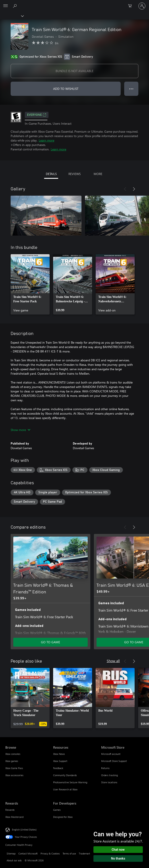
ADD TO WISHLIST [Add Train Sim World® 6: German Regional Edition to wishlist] (66, 89)
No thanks (118, 858)
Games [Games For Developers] (57, 810)
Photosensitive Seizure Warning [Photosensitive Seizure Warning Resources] (70, 782)
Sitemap (11, 853)
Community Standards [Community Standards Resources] (65, 775)
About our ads (14, 860)
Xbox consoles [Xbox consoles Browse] (13, 754)
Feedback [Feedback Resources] (58, 768)
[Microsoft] (74, 3)
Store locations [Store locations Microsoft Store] (109, 782)
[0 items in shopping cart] (131, 6)
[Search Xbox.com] (15, 6)
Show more (20, 430)
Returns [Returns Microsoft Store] (105, 768)
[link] (30, 284)
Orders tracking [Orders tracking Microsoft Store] (109, 775)
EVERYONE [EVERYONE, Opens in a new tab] (37, 115)
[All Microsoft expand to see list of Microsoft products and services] (6, 6)
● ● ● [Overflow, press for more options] (131, 89)
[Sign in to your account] (142, 6)
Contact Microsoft (28, 853)
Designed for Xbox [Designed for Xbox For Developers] (63, 817)
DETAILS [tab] (51, 174)
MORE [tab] (98, 174)
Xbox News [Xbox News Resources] (59, 754)
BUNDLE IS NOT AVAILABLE (74, 71)
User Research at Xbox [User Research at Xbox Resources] (65, 789)
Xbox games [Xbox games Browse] (12, 761)
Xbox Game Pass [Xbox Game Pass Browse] (14, 768)
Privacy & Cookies (50, 853)
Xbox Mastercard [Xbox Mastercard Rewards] (14, 817)
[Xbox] (12, 16)
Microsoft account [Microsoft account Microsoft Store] (111, 754)
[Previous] (125, 189)
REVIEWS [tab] (74, 174)
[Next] (134, 189)
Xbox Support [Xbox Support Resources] (60, 761)
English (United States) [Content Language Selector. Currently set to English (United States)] (24, 829)
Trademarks (85, 853)
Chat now (118, 850)
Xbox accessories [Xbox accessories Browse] (14, 775)
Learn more (46, 140)
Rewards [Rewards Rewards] (10, 810)
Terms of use (69, 853)
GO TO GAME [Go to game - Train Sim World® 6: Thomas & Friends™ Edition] (50, 642)
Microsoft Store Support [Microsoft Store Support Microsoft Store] (114, 761)
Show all (113, 661)
